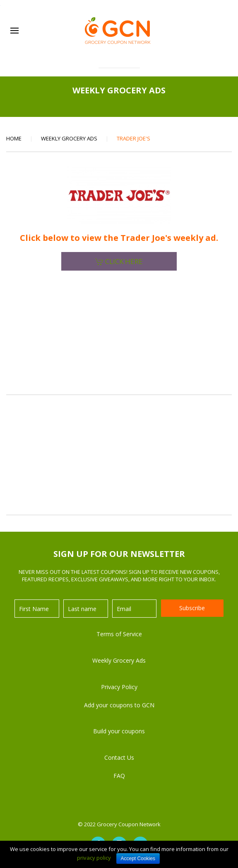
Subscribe (192, 608)
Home (14, 138)
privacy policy (94, 858)
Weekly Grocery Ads (69, 138)
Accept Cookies (138, 858)
